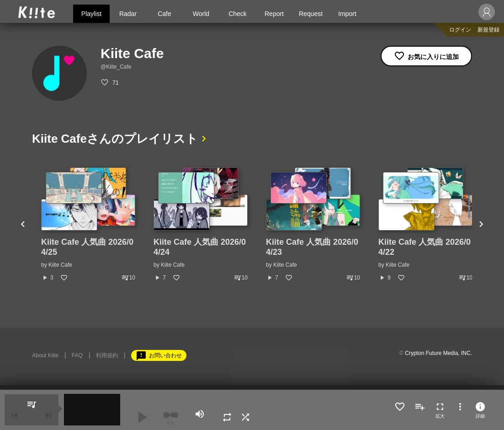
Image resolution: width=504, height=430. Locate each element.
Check (238, 14)
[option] (88, 225)
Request (311, 14)
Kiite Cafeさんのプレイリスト (115, 139)
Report (274, 14)
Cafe (164, 14)
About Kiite (45, 355)
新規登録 (488, 30)
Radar (128, 14)
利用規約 (107, 355)
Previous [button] (23, 225)
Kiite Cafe (60, 265)
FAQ (77, 355)
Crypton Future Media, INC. (438, 353)
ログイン (460, 30)
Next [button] (481, 225)
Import (347, 14)
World (201, 14)
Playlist (91, 14)
